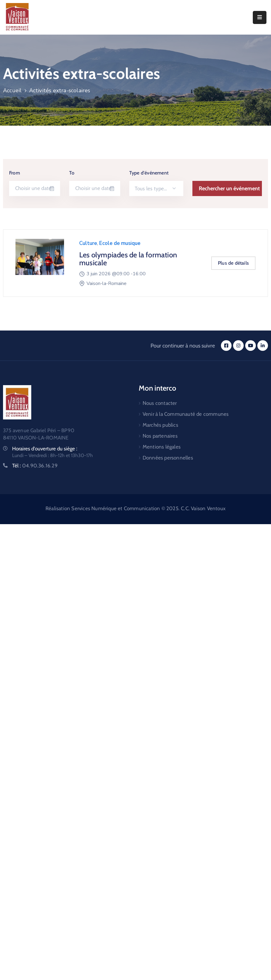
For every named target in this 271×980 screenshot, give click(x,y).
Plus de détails (233, 263)
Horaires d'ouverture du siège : (45, 449)
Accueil (12, 90)
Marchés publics (160, 425)
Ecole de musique (120, 243)
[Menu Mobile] (260, 17)
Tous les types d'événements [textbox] (154, 188)
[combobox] (156, 188)
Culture (88, 243)
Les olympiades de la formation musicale (128, 259)
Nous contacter (160, 403)
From (15, 173)
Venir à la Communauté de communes (186, 414)
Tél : (35, 466)
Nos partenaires (160, 436)
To (72, 173)
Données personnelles (168, 458)
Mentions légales (162, 447)
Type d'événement (149, 173)
